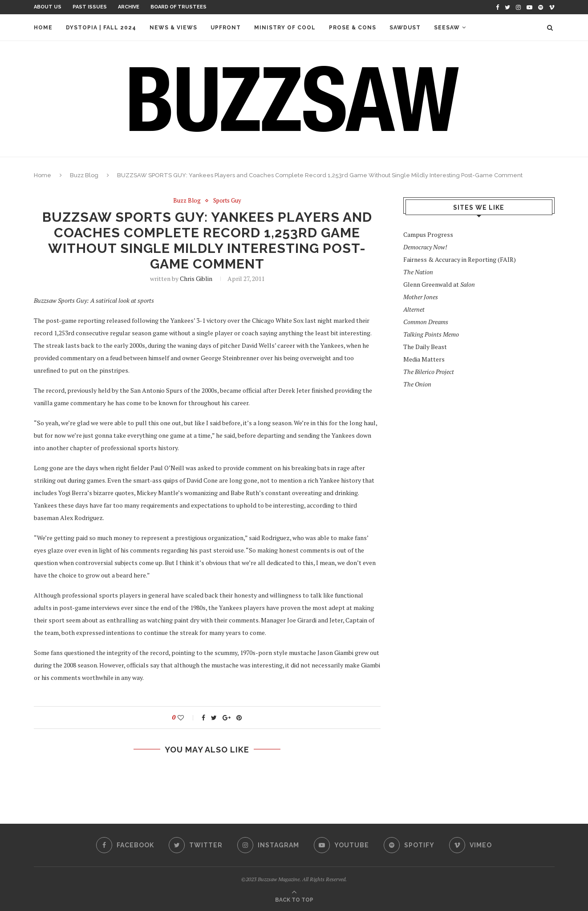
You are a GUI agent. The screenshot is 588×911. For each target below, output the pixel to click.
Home (43, 28)
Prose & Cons (353, 28)
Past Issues (90, 7)
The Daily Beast (425, 347)
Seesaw (447, 28)
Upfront (226, 28)
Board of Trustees (178, 7)
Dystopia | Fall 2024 (101, 28)
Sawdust (405, 28)
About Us (48, 7)
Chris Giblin (196, 279)
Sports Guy (227, 201)
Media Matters (424, 359)
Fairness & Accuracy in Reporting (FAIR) (460, 259)
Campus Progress (428, 234)
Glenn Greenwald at (439, 284)
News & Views (173, 28)
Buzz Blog (84, 175)
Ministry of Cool (285, 28)
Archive (129, 7)
